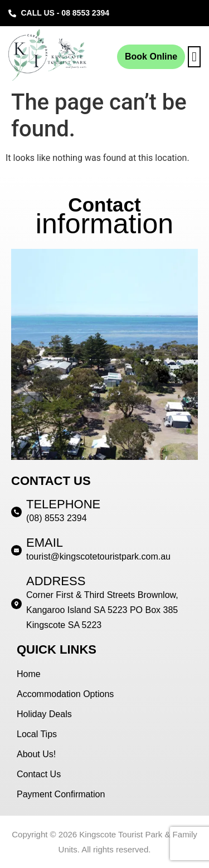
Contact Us (39, 774)
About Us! (36, 754)
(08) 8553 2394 (57, 518)
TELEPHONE (63, 504)
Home (29, 674)
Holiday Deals (44, 714)
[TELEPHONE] (16, 512)
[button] (194, 57)
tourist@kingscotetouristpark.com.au (98, 556)
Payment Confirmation (61, 794)
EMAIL (45, 543)
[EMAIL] (16, 550)
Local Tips (37, 734)
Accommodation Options (65, 694)
